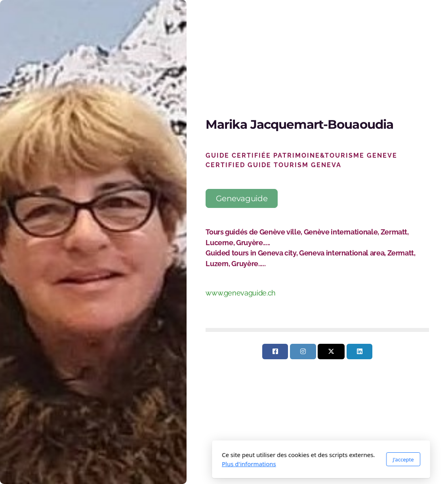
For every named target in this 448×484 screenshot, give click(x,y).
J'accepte (306, 459)
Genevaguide (242, 198)
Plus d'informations (152, 464)
